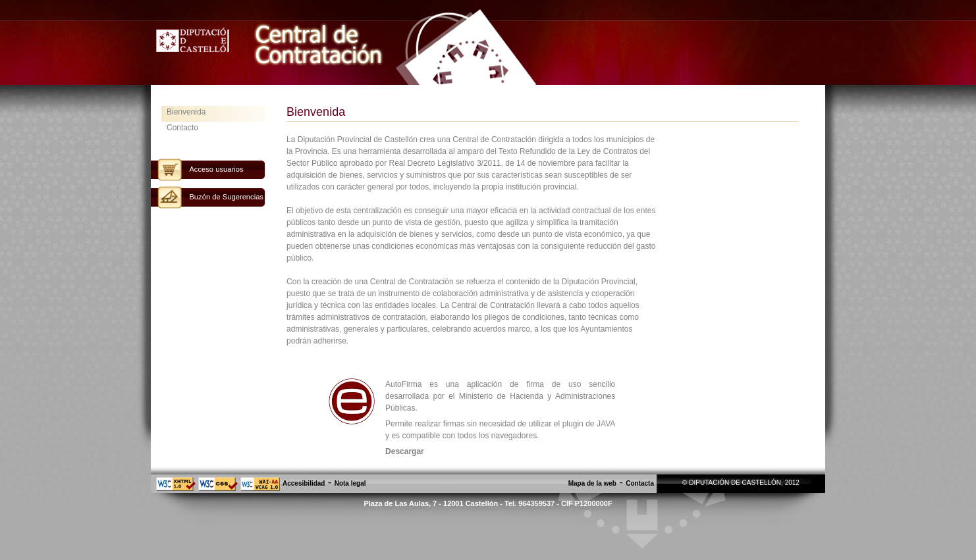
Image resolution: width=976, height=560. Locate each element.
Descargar (405, 451)
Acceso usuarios (216, 169)
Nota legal (350, 483)
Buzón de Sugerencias (226, 197)
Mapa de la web (592, 483)
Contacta (640, 483)
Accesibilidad (304, 483)
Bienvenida (186, 112)
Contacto (182, 128)
